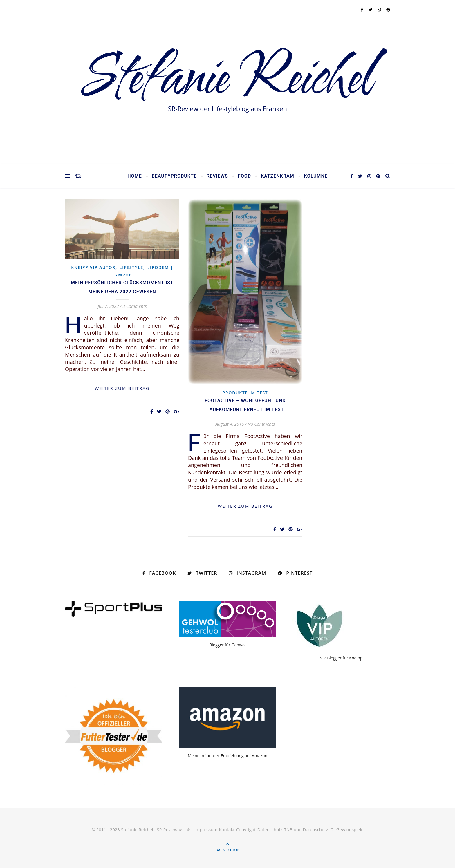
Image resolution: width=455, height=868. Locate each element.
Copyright (246, 829)
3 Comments (135, 306)
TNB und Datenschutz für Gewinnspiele (324, 829)
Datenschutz (270, 829)
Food (244, 176)
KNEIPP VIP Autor (93, 267)
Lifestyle (131, 267)
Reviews (217, 176)
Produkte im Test (245, 393)
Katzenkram (278, 176)
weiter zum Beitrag (122, 388)
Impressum (206, 829)
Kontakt (227, 829)
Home (134, 176)
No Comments (261, 424)
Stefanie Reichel (227, 78)
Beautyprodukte (174, 176)
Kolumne (316, 176)
